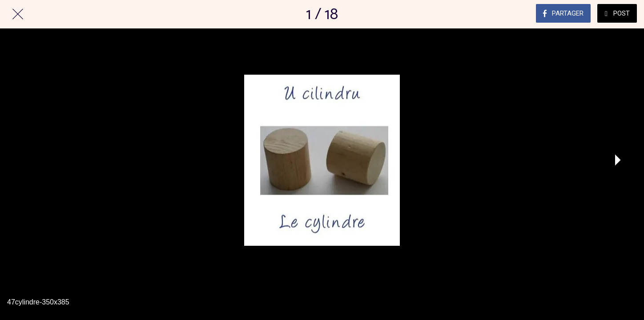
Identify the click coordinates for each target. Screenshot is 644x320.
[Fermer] (18, 14)
